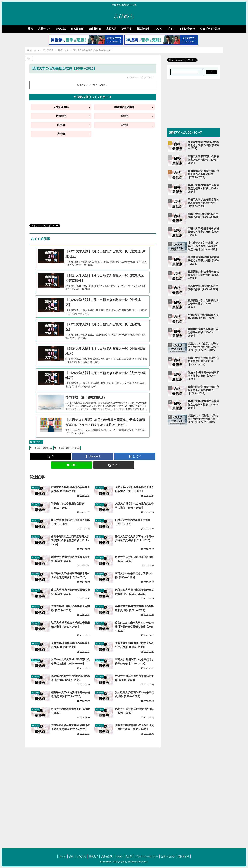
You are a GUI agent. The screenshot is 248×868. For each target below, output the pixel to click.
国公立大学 (36, 442)
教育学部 (61, 116)
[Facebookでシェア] (93, 456)
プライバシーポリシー (147, 856)
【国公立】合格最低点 (41, 448)
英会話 (129, 856)
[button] (114, 465)
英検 (71, 856)
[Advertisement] (93, 184)
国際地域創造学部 (124, 107)
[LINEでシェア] (72, 465)
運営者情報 (183, 856)
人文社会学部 (61, 107)
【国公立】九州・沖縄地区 (67, 448)
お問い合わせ (168, 856)
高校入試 (93, 856)
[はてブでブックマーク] (135, 456)
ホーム (62, 856)
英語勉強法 (107, 856)
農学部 (61, 134)
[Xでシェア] (51, 456)
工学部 (124, 125)
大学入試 (81, 856)
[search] (185, 72)
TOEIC (119, 856)
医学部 (61, 125)
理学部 (124, 116)
